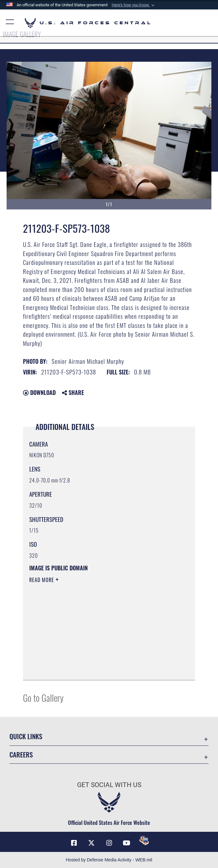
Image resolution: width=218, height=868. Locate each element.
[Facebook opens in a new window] (74, 843)
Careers (21, 755)
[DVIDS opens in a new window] (144, 841)
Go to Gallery (43, 697)
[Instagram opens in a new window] (109, 843)
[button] (134, 5)
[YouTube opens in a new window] (126, 843)
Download (39, 392)
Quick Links (26, 736)
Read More (42, 580)
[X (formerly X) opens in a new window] (92, 843)
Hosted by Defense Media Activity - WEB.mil (109, 860)
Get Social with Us (109, 785)
